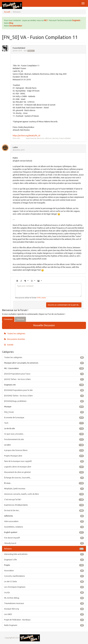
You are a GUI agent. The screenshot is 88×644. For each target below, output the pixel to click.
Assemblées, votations (44, 527)
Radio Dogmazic (44, 625)
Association (44, 571)
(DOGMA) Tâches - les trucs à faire (44, 396)
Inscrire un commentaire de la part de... (64, 305)
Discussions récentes (15, 339)
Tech (44, 423)
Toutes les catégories (15, 334)
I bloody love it (44, 543)
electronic (41, 138)
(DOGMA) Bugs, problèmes (44, 401)
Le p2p (44, 592)
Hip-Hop (55, 138)
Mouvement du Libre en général (44, 472)
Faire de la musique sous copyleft (44, 461)
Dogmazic (76, 20)
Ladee (15, 147)
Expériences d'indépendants (44, 505)
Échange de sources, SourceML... (44, 478)
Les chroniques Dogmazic (44, 587)
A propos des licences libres (44, 450)
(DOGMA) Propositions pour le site (44, 390)
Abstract (48, 138)
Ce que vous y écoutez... (44, 434)
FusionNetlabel (19, 48)
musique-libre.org (44, 609)
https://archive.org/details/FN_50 (26, 136)
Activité (9, 345)
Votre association (44, 521)
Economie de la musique (44, 418)
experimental (31, 138)
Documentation (16, 26)
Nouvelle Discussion (44, 325)
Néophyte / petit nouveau (44, 489)
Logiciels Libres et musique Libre (44, 467)
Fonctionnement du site (44, 439)
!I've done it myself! (44, 538)
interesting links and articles (44, 554)
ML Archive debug (44, 598)
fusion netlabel (65, 138)
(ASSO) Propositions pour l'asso (44, 374)
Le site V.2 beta (44, 581)
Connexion (8, 319)
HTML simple (41, 298)
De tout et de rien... (44, 510)
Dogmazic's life (44, 560)
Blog (11, 23)
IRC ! (46, 20)
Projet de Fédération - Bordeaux (44, 620)
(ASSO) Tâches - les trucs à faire (44, 379)
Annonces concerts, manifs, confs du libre (44, 494)
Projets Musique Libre (44, 456)
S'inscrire (20, 319)
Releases (31, 51)
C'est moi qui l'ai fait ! (44, 499)
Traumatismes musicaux (44, 603)
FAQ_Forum (44, 412)
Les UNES (44, 614)
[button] (17, 281)
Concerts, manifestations (44, 576)
